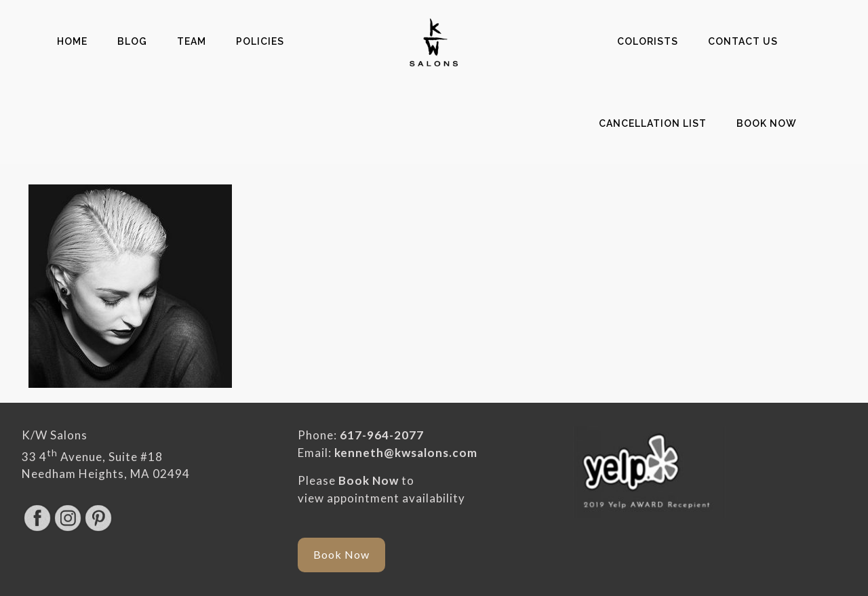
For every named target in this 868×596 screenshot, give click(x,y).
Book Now (369, 480)
